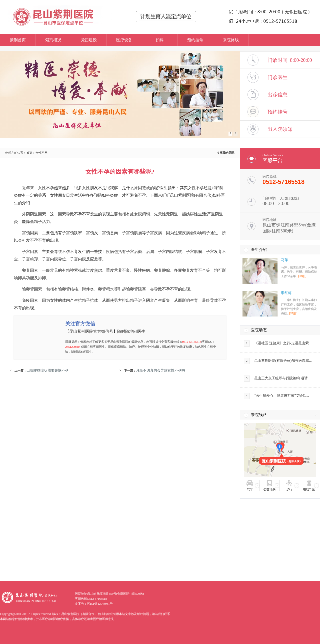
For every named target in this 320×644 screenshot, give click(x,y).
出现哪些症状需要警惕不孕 (47, 370)
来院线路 (259, 415)
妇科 (160, 40)
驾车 (250, 489)
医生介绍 (259, 250)
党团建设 (89, 40)
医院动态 (259, 330)
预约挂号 (195, 40)
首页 (29, 153)
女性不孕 (41, 153)
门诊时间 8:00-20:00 (290, 60)
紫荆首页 (18, 40)
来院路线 (231, 40)
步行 (289, 489)
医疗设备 (124, 40)
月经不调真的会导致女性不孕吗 (160, 370)
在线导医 (309, 489)
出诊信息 (277, 95)
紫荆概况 (53, 40)
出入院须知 (280, 129)
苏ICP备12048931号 (100, 604)
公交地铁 (269, 489)
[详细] (302, 276)
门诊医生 (277, 77)
